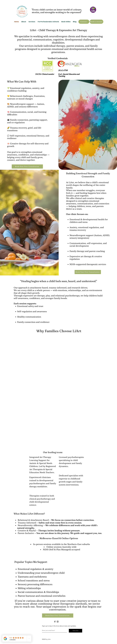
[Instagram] (58, 622)
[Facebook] (55, 622)
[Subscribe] (76, 631)
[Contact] (84, 22)
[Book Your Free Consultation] (27, 166)
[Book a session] (96, 22)
